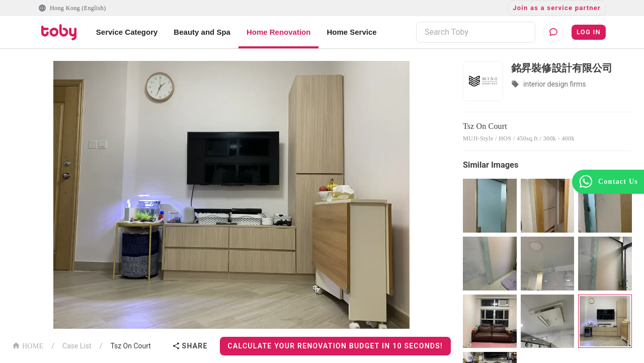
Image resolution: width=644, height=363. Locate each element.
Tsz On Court (131, 346)
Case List (77, 346)
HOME (28, 345)
